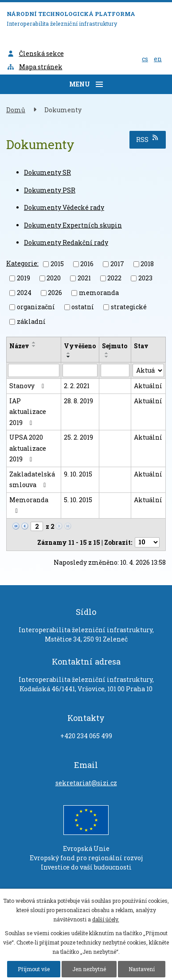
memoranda (99, 293)
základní (31, 321)
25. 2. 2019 (78, 437)
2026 (55, 293)
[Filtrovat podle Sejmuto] (115, 370)
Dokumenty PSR (50, 190)
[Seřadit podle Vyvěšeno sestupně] (69, 357)
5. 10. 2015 (78, 500)
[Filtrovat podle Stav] (148, 370)
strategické (129, 307)
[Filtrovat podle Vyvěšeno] (80, 370)
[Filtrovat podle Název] (34, 370)
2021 (84, 278)
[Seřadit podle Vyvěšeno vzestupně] (69, 353)
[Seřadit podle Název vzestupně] (34, 342)
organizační (36, 307)
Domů (16, 110)
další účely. (106, 919)
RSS (148, 139)
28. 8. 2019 (78, 401)
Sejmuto (115, 346)
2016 (87, 264)
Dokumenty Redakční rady (66, 242)
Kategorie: (22, 263)
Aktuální (148, 386)
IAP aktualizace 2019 (28, 412)
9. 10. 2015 (78, 474)
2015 (57, 264)
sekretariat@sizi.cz (86, 783)
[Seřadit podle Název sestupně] (34, 346)
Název (19, 346)
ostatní (83, 307)
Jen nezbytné (89, 969)
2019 (23, 278)
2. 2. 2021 (77, 386)
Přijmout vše (34, 969)
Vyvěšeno (80, 346)
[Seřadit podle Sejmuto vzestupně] (107, 353)
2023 (145, 278)
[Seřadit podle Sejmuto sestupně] (107, 357)
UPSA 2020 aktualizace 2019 (28, 448)
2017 (117, 264)
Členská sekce (35, 53)
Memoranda (29, 505)
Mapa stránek (35, 67)
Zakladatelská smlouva (32, 480)
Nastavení (142, 969)
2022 (114, 278)
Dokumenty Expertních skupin (73, 225)
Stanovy (28, 386)
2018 (147, 264)
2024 (24, 293)
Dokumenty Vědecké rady (64, 207)
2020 (54, 278)
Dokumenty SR (47, 172)
